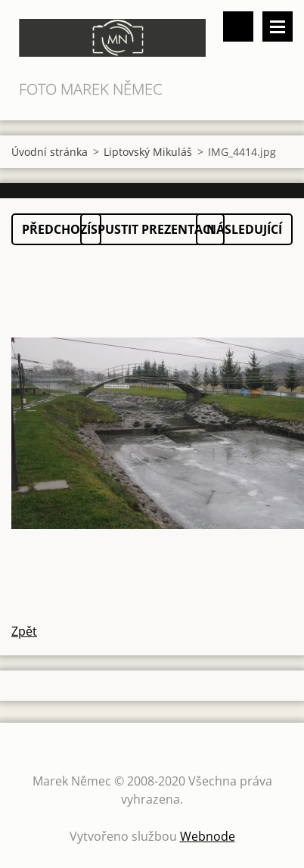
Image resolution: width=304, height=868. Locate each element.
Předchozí (56, 229)
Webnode (208, 836)
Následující (244, 229)
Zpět (24, 631)
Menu (278, 26)
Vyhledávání (238, 26)
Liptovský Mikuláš (148, 152)
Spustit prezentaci (152, 229)
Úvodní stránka (50, 152)
